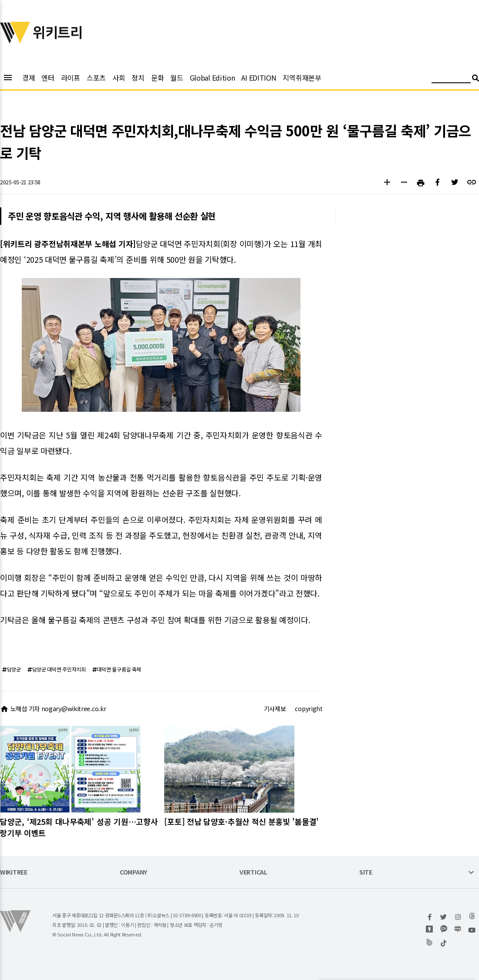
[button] (387, 183)
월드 (177, 78)
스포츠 (96, 78)
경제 (29, 78)
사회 (119, 78)
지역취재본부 (302, 78)
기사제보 (275, 709)
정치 (138, 78)
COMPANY (133, 873)
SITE (366, 873)
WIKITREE (14, 873)
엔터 (48, 78)
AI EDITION (259, 78)
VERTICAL (253, 873)
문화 (157, 78)
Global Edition (213, 78)
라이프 (71, 78)
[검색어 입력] (451, 79)
